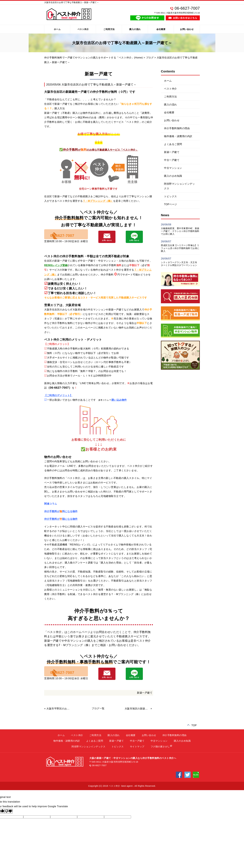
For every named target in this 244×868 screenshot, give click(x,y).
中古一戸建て (172, 160)
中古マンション (173, 168)
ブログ (150, 58)
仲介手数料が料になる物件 (61, 515)
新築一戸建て (145, 700)
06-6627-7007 (74, 238)
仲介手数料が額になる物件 (61, 523)
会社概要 (161, 29)
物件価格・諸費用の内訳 (178, 136)
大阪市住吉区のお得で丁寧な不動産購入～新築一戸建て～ (99, 85)
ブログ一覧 (98, 716)
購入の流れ (135, 29)
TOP (194, 733)
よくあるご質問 (173, 144)
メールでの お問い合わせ (112, 243)
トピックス (170, 196)
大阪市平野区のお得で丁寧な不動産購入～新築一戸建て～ (59, 716)
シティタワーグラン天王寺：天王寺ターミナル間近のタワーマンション (179, 264)
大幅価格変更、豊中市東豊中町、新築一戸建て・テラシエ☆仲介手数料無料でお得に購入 (180, 231)
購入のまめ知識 (173, 176)
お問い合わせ (187, 29)
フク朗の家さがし (160, 754)
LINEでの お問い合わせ (138, 243)
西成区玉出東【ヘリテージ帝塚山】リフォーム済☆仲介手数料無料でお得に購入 (180, 248)
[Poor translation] (9, 819)
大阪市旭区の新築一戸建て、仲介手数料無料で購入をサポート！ (137, 716)
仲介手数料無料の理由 (177, 128)
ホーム (57, 29)
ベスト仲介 (83, 29)
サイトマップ (137, 754)
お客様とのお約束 (101, 453)
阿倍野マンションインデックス (179, 186)
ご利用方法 (109, 29)
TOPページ (171, 204)
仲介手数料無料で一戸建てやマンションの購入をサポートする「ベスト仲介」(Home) (94, 58)
